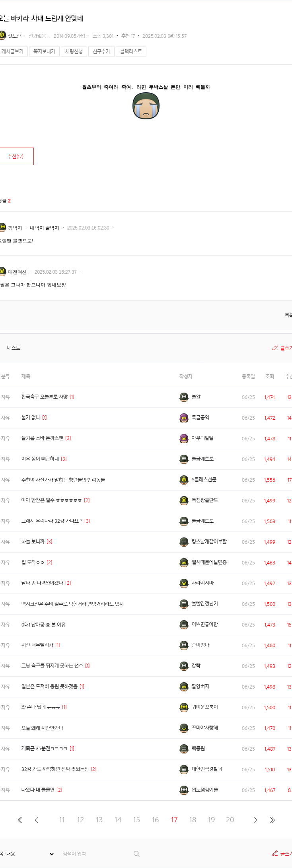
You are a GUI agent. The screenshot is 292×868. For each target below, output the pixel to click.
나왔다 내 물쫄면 (38, 790)
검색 (137, 854)
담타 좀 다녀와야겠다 (42, 583)
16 (155, 820)
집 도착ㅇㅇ (33, 562)
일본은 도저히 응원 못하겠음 (50, 686)
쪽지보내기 (44, 52)
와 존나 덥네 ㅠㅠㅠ (41, 707)
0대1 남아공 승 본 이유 (44, 625)
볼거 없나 (31, 417)
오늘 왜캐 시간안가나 (42, 728)
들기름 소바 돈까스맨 (42, 438)
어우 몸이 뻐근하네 (40, 459)
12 (81, 820)
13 (99, 820)
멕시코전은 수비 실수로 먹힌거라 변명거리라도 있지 (73, 604)
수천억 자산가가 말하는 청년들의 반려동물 (63, 480)
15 (137, 820)
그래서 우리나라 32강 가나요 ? (52, 521)
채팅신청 (74, 52)
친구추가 (101, 52)
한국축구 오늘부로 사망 (45, 397)
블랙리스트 (131, 52)
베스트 (14, 348)
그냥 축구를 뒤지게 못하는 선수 (52, 666)
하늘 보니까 (33, 542)
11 (62, 820)
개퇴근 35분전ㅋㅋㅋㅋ (45, 748)
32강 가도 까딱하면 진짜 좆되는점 (55, 769)
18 (193, 820)
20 (230, 820)
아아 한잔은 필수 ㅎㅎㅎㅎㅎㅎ (52, 500)
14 (118, 820)
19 (211, 820)
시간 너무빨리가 (37, 645)
